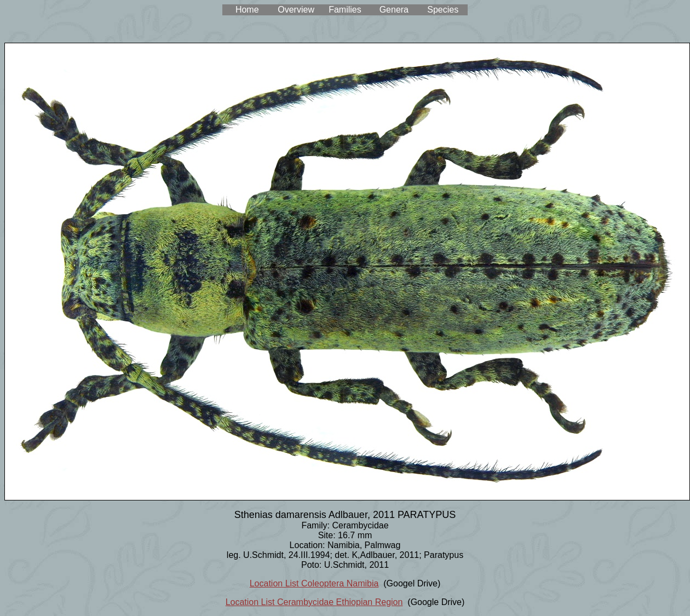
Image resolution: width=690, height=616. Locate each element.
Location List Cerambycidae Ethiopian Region (314, 602)
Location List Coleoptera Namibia (314, 583)
